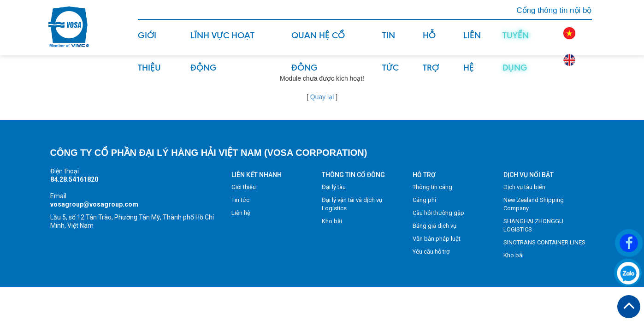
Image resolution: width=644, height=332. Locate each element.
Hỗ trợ (431, 42)
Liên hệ (472, 42)
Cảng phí (424, 200)
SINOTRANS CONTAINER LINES (544, 242)
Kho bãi (332, 221)
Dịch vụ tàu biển (524, 187)
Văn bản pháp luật (437, 239)
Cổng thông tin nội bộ (554, 10)
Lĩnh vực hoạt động (222, 42)
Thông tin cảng (432, 187)
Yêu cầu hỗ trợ (431, 252)
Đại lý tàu (334, 187)
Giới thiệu (149, 42)
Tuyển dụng (516, 42)
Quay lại (322, 97)
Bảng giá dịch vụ (434, 226)
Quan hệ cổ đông (318, 42)
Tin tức (390, 42)
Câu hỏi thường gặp (438, 213)
